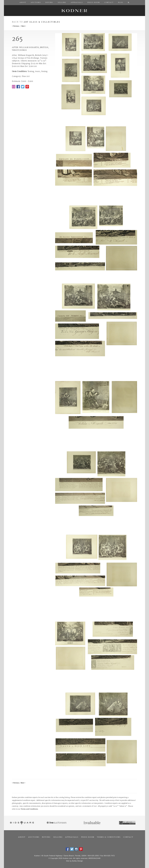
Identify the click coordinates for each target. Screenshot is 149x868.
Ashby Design (77, 861)
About (22, 837)
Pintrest (27, 87)
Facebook (18, 87)
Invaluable (92, 823)
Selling (58, 837)
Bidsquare (22, 823)
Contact (128, 837)
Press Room (88, 837)
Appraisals (72, 837)
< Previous (15, 26)
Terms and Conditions (29, 809)
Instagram (76, 849)
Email (14, 87)
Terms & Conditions (109, 837)
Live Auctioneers (57, 823)
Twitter (23, 87)
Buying (46, 837)
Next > (24, 26)
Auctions (34, 837)
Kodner (74, 11)
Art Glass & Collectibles (42, 22)
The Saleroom (128, 823)
